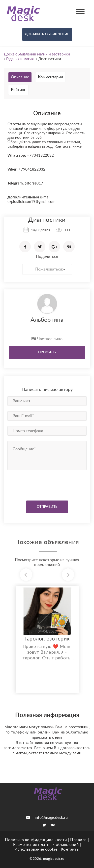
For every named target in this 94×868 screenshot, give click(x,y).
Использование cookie (36, 849)
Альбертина (47, 320)
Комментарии (50, 77)
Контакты (70, 849)
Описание (20, 77)
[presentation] (38, 484)
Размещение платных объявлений (46, 845)
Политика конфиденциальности (36, 840)
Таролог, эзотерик (47, 639)
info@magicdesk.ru (47, 818)
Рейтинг (18, 90)
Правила (78, 840)
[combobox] (47, 269)
